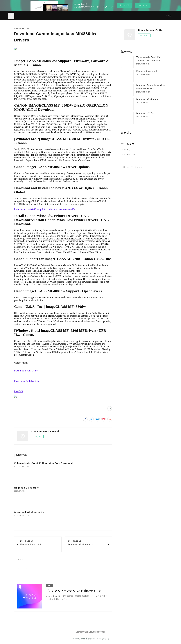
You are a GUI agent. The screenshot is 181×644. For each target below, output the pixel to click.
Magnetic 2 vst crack (27, 488)
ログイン (143, 5)
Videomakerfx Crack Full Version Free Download (44, 463)
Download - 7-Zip (145, 113)
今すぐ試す (125, 5)
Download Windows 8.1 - (29, 512)
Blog (169, 15)
